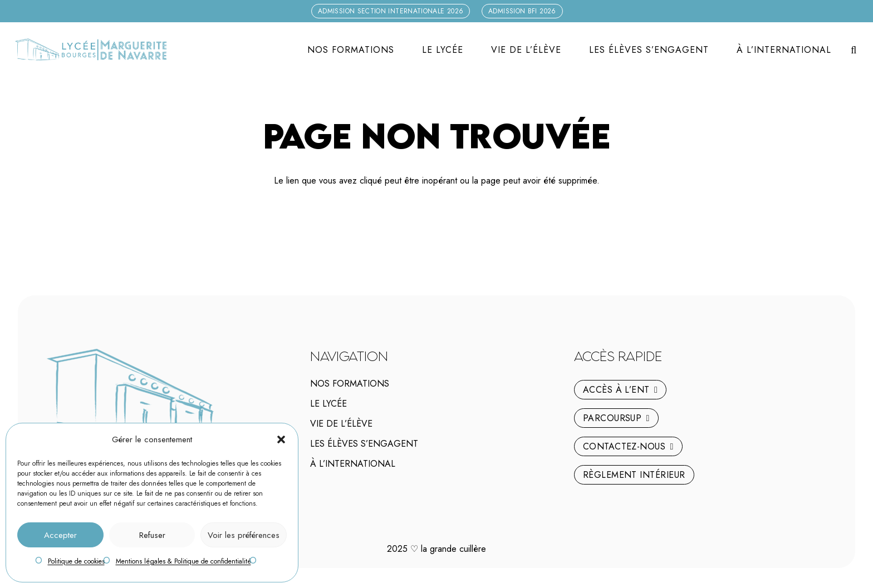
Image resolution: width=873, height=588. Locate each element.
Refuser (152, 535)
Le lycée (328, 404)
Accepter (60, 535)
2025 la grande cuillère (436, 549)
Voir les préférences (244, 535)
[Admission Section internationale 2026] (391, 11)
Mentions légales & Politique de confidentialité (183, 561)
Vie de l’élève (341, 424)
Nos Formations (350, 384)
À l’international (353, 464)
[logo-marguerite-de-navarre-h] (90, 50)
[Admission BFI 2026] (522, 11)
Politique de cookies (76, 561)
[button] (281, 439)
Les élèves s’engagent (364, 444)
